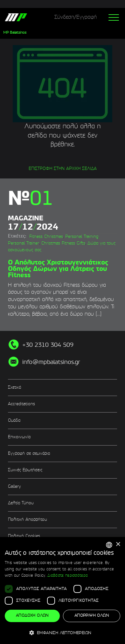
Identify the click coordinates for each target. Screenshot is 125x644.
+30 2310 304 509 (48, 345)
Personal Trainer (24, 243)
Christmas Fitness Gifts (63, 243)
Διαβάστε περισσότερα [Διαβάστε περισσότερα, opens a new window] (68, 576)
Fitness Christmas (46, 237)
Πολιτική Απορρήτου (28, 520)
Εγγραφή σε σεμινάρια (29, 454)
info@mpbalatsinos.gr (51, 362)
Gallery (14, 487)
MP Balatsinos (15, 33)
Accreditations (21, 404)
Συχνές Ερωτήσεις (25, 470)
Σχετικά (14, 388)
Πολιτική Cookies (24, 536)
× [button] (118, 544)
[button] (62, 633)
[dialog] (62, 590)
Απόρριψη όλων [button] (92, 616)
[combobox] (109, 545)
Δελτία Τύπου (21, 503)
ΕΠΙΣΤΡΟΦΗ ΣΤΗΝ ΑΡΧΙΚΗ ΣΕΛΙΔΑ (63, 169)
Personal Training (82, 237)
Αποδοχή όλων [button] (32, 616)
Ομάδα (14, 421)
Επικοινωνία (19, 437)
